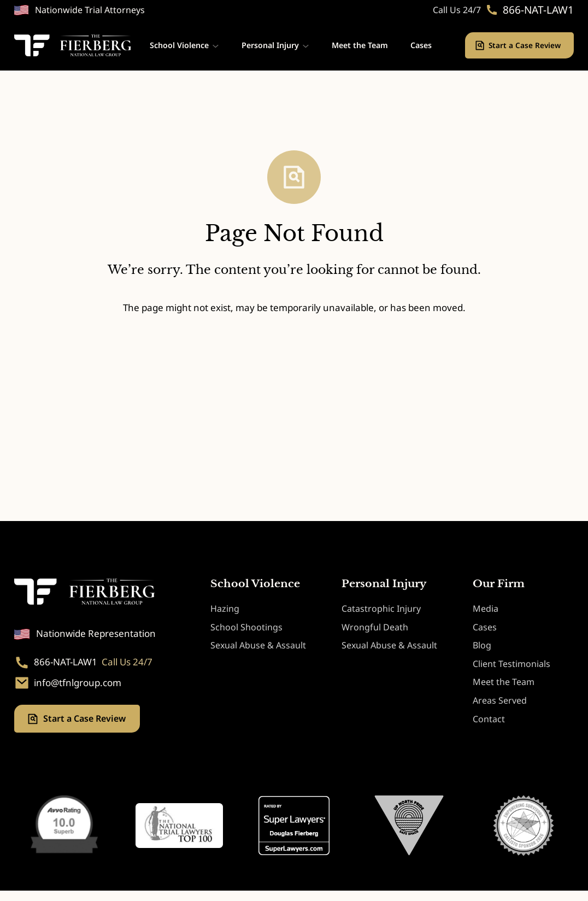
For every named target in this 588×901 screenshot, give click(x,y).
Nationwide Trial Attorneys (90, 10)
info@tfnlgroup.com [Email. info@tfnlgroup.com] (78, 683)
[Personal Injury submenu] (306, 46)
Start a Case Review (526, 45)
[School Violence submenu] (216, 46)
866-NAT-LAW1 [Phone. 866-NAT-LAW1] (538, 10)
